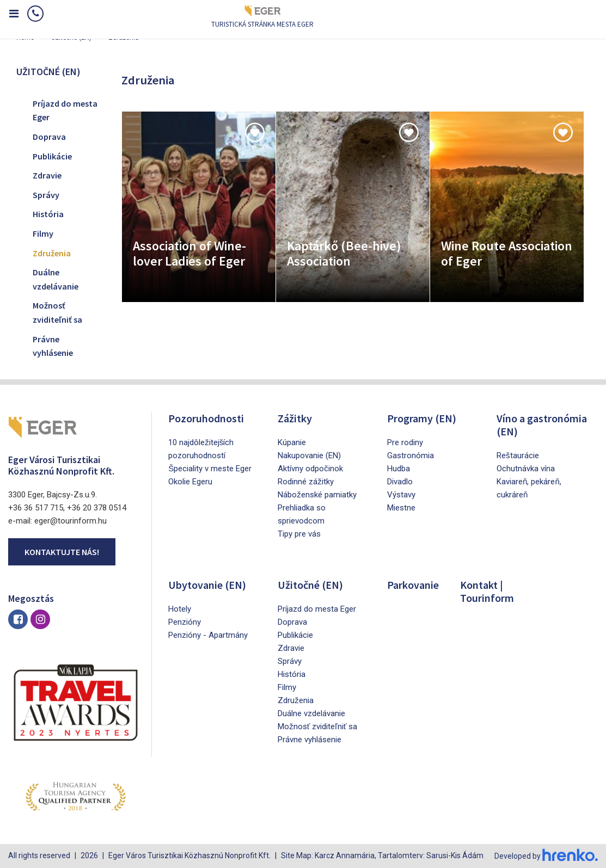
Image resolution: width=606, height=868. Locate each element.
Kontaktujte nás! (62, 552)
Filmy (43, 233)
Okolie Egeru (190, 482)
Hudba (399, 469)
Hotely (180, 609)
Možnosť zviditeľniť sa (57, 312)
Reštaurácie (518, 455)
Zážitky (295, 418)
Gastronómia (411, 455)
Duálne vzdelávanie (56, 279)
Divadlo (400, 482)
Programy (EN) (422, 418)
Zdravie (47, 175)
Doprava (49, 137)
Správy (46, 195)
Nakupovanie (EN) (309, 455)
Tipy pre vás (299, 534)
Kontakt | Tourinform (487, 591)
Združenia (52, 253)
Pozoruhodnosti (206, 418)
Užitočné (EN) (310, 585)
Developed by (546, 856)
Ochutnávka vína (526, 469)
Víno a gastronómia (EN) (542, 425)
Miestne (401, 508)
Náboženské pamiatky (317, 495)
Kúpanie (292, 442)
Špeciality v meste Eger (210, 469)
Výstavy (401, 495)
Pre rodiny (405, 442)
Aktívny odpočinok (310, 469)
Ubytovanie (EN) (207, 585)
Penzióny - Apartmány (208, 635)
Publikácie (52, 156)
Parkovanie (413, 585)
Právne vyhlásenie (53, 346)
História (48, 214)
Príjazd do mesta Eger (65, 110)
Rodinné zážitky (306, 482)
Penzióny (185, 622)
